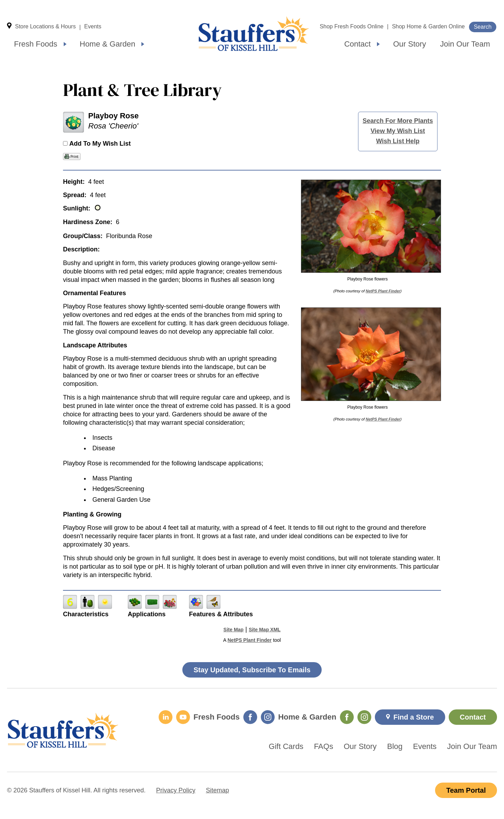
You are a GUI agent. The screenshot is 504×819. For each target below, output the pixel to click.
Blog (395, 747)
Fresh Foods (36, 44)
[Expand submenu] (65, 44)
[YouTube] (183, 717)
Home (254, 34)
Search (483, 27)
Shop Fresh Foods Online (351, 26)
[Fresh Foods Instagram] (268, 717)
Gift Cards (286, 747)
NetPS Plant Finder (383, 291)
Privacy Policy (176, 790)
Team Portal (466, 790)
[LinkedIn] (166, 717)
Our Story (409, 44)
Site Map (233, 630)
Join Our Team (465, 44)
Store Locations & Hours (45, 26)
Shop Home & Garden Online (428, 26)
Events (93, 26)
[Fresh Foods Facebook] (250, 717)
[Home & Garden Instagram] (364, 717)
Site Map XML (265, 630)
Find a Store (414, 717)
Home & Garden (108, 44)
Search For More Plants (398, 121)
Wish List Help (398, 141)
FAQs (324, 747)
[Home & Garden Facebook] (347, 717)
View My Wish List (398, 131)
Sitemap (217, 790)
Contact (357, 44)
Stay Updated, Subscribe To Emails (252, 670)
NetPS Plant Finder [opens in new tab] (250, 640)
